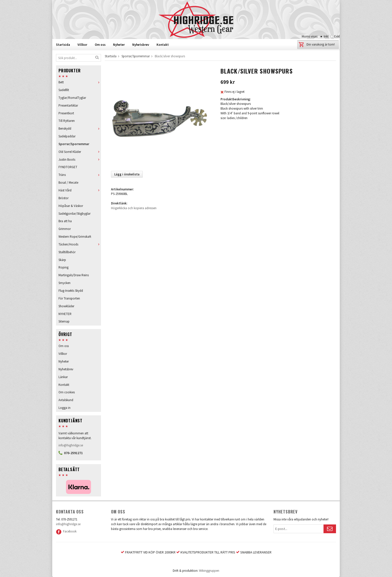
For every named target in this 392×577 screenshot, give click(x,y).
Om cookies (67, 392)
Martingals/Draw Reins (74, 275)
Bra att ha (65, 221)
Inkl (326, 36)
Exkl (337, 36)
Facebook (66, 531)
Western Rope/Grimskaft (75, 237)
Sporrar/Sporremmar (74, 144)
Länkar (63, 377)
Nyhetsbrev (141, 45)
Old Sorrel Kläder (80, 152)
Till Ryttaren (67, 121)
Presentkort (66, 113)
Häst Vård (80, 190)
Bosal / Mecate (68, 183)
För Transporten (69, 298)
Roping (63, 267)
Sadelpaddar (67, 136)
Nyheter (119, 45)
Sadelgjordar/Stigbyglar (74, 214)
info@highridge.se (71, 445)
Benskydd (80, 128)
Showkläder (66, 306)
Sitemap (64, 321)
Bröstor (63, 198)
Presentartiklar (68, 105)
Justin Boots (80, 160)
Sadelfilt (64, 90)
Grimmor (65, 229)
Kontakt (163, 45)
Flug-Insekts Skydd (71, 291)
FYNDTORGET (68, 167)
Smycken (64, 283)
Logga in (64, 408)
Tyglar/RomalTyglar (72, 98)
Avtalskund (66, 400)
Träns (80, 175)
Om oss (100, 45)
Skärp (62, 260)
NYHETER (65, 314)
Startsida (63, 45)
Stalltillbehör (67, 252)
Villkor (82, 45)
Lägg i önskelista (127, 174)
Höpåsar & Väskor (71, 206)
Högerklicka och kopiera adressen (134, 208)
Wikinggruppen (209, 571)
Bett (80, 82)
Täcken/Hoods (80, 244)
